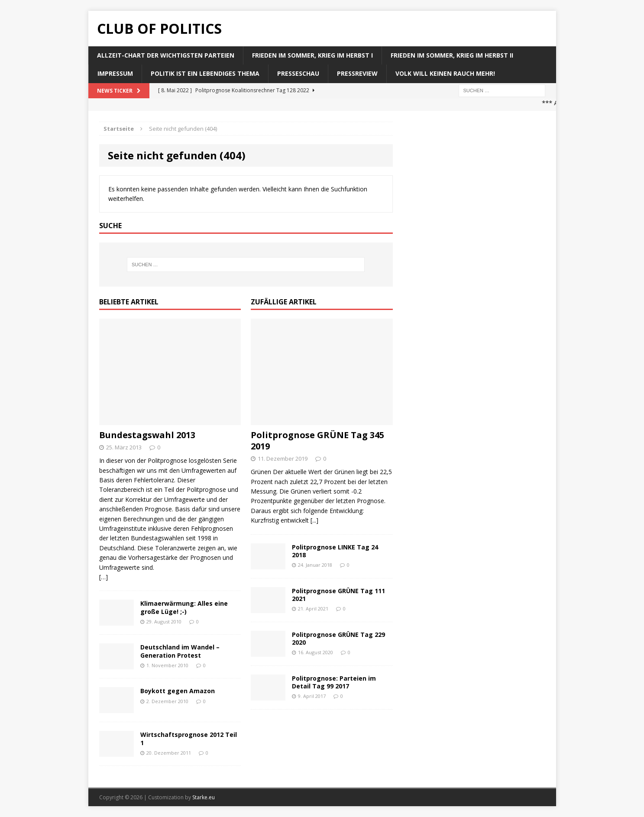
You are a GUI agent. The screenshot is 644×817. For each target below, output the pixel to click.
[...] (314, 520)
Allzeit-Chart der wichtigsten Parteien (166, 55)
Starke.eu (204, 797)
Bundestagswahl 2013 (147, 435)
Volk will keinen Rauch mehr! (445, 73)
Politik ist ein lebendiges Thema (205, 73)
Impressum (115, 73)
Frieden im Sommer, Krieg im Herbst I (312, 55)
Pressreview (357, 73)
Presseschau (298, 73)
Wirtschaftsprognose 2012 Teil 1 (189, 738)
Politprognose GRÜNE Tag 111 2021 (338, 595)
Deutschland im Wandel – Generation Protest (180, 651)
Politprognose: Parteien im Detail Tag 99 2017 (334, 682)
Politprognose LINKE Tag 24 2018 (335, 551)
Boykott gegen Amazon (178, 691)
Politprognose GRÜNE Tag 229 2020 (338, 638)
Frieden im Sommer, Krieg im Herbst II (452, 55)
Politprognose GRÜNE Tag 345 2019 (317, 441)
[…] (104, 577)
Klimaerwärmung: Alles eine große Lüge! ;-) (184, 607)
